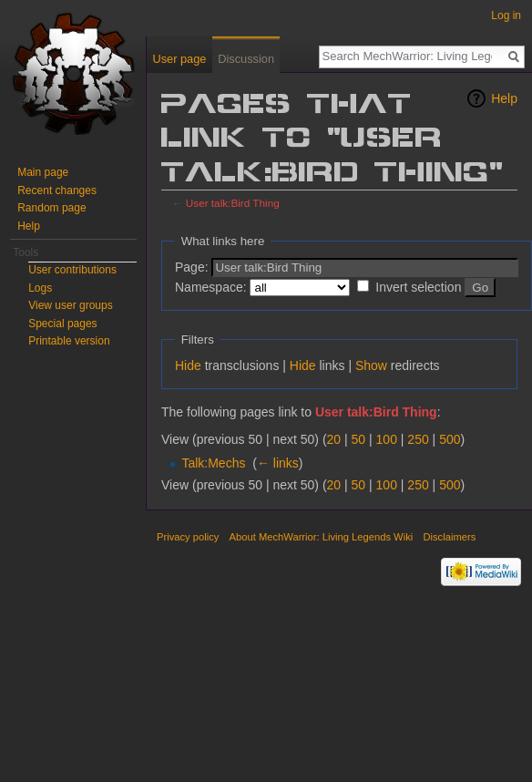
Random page (51, 208)
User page (179, 59)
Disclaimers (449, 537)
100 (387, 439)
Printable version (69, 341)
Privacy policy (188, 537)
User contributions (72, 270)
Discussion (246, 59)
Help (504, 98)
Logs (40, 288)
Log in (506, 15)
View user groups (71, 305)
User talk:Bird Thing (233, 203)
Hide (188, 365)
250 (418, 439)
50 (359, 439)
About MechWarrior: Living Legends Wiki (322, 537)
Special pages (62, 324)
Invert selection (418, 287)
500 (450, 439)
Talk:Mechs (213, 463)
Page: (192, 267)
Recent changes (57, 190)
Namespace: (211, 287)
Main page (43, 172)
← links (278, 463)
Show (371, 365)
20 (334, 439)
